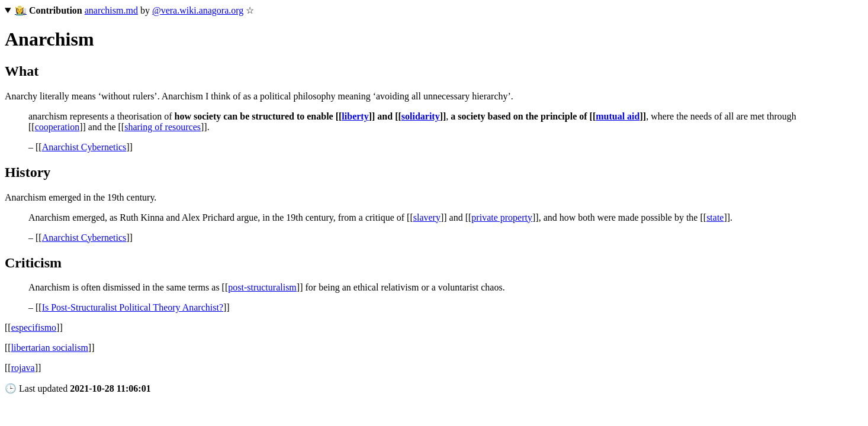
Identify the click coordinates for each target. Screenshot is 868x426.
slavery (427, 217)
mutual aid (618, 116)
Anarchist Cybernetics (84, 147)
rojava (23, 368)
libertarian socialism (50, 348)
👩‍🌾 (21, 10)
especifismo (34, 327)
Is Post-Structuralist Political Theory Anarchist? (133, 307)
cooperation (57, 127)
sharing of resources (163, 127)
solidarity (421, 116)
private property (502, 217)
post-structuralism (262, 287)
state (715, 217)
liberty (355, 116)
